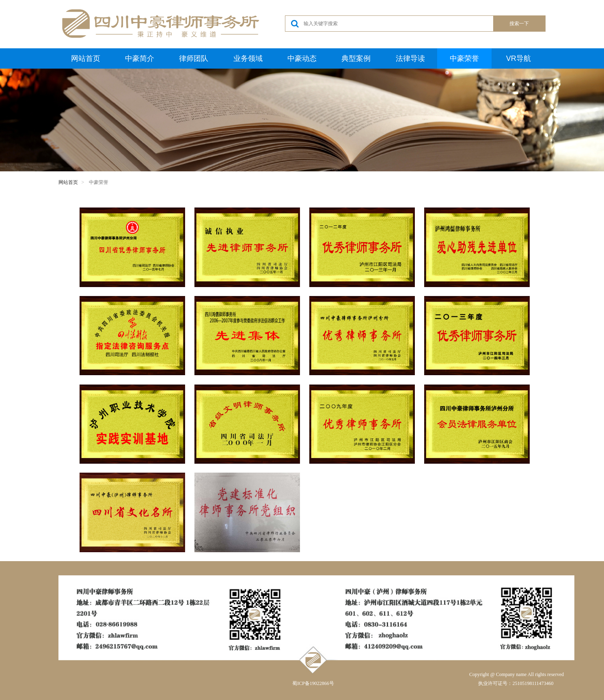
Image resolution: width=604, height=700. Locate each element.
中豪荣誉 (464, 58)
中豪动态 (302, 58)
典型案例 (356, 58)
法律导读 (410, 58)
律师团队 (194, 58)
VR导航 (519, 58)
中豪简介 (140, 58)
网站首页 (86, 58)
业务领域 (248, 58)
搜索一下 (519, 24)
